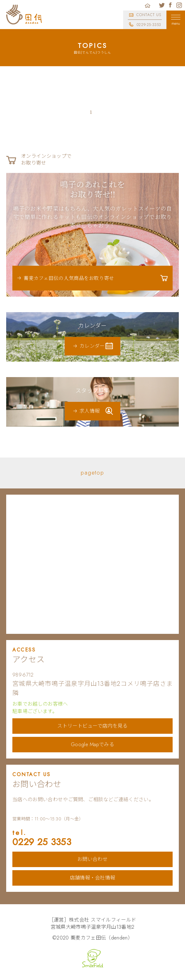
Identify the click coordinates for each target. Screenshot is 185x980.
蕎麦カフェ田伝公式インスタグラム (179, 5)
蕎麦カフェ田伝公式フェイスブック (170, 5)
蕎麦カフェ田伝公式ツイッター (162, 5)
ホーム (148, 5)
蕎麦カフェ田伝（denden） (102, 938)
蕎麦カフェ (24, 15)
